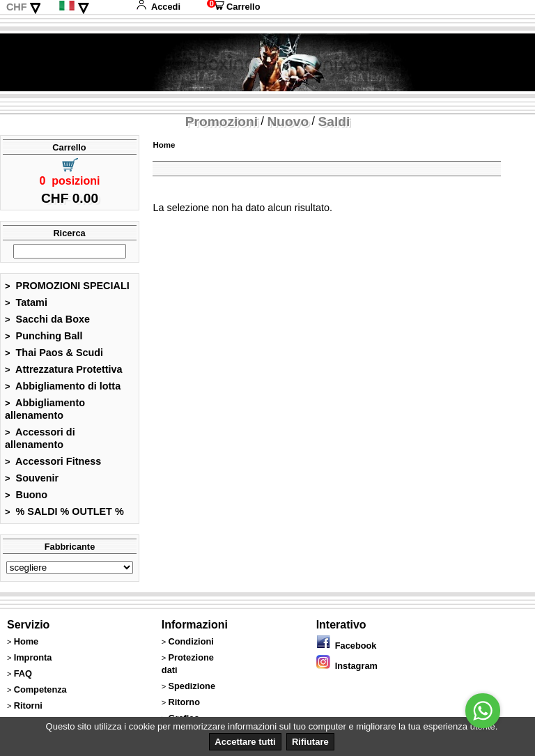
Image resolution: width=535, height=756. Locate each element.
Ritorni (28, 705)
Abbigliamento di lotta (63, 386)
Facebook (347, 646)
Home (164, 145)
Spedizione (192, 686)
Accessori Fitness (53, 461)
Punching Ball (44, 336)
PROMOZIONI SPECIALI (67, 286)
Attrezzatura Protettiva (64, 369)
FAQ (23, 673)
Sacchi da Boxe (47, 319)
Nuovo (288, 122)
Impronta (33, 657)
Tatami (26, 302)
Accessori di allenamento (40, 438)
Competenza (40, 689)
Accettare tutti (245, 742)
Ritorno (184, 702)
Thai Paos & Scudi (54, 353)
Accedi (158, 7)
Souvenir (32, 478)
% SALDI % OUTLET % (64, 511)
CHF (17, 7)
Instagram (347, 666)
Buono (26, 495)
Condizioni (191, 641)
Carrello (233, 7)
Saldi (334, 122)
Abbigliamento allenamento (45, 409)
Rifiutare (310, 742)
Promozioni (222, 122)
